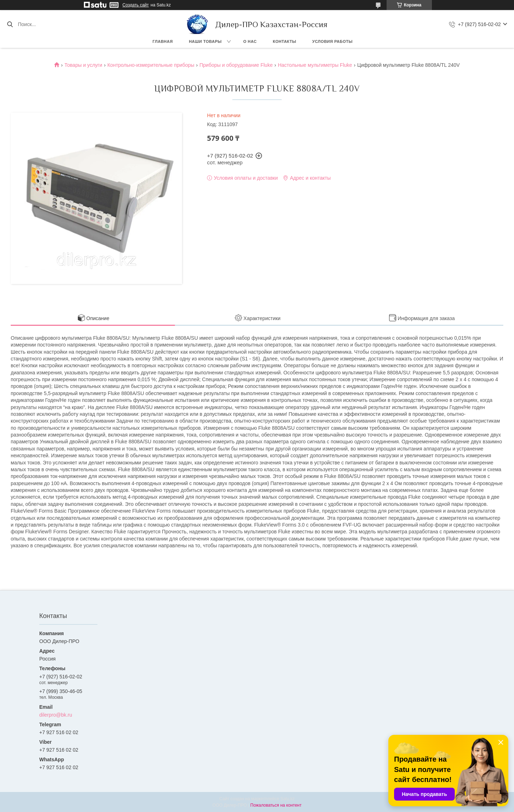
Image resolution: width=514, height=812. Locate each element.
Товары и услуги (84, 65)
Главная (163, 41)
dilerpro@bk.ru (56, 715)
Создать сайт (136, 5)
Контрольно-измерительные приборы (151, 65)
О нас (250, 41)
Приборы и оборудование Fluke (236, 65)
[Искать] (10, 24)
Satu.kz (287, 799)
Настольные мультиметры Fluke (315, 65)
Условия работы (332, 41)
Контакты (284, 41)
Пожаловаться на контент (276, 805)
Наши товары (205, 41)
